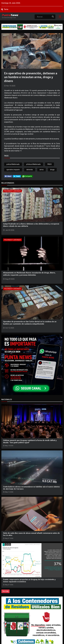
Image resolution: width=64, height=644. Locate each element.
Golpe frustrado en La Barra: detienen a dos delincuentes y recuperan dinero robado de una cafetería (31, 225)
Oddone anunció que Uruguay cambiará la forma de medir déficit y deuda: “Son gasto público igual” (30, 441)
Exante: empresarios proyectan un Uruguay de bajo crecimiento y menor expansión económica (29, 581)
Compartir (27, 176)
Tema (6, 9)
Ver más (5, 591)
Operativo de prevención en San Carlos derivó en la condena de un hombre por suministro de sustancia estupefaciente (30, 323)
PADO (50, 164)
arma (42, 170)
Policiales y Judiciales (12, 191)
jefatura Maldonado (33, 164)
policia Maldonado (13, 164)
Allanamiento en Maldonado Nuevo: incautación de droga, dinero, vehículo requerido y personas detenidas (29, 274)
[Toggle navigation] (59, 16)
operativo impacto (13, 170)
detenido (30, 170)
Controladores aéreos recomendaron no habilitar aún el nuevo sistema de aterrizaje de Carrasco (31, 488)
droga (52, 170)
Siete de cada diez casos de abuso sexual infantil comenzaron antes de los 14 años (31, 534)
